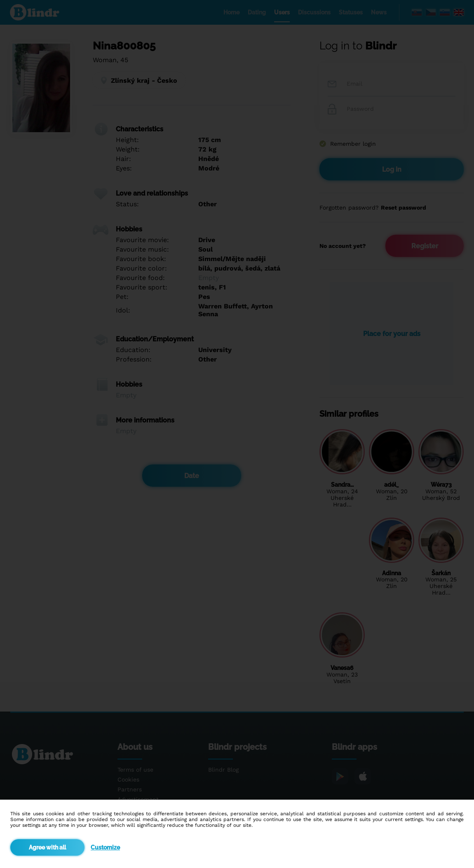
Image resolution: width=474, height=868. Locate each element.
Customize (105, 847)
